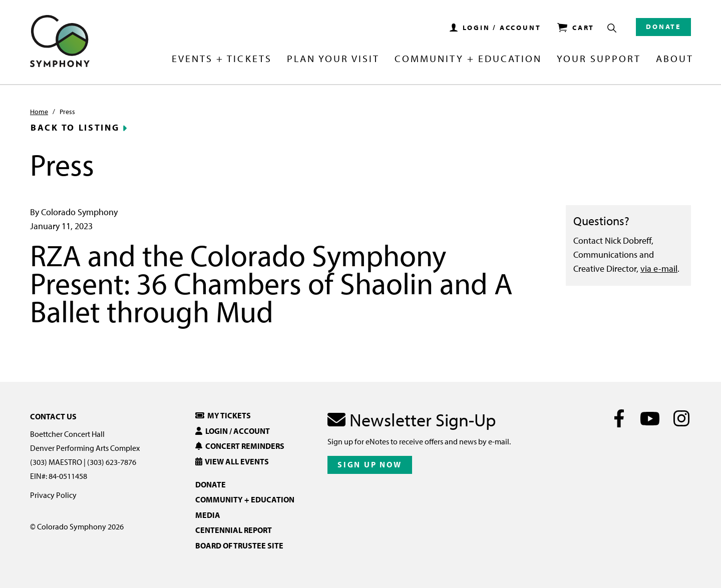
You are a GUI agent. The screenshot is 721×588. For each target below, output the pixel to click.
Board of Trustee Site (239, 545)
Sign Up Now (370, 464)
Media (208, 515)
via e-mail (659, 268)
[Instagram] (681, 418)
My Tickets (223, 415)
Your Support (599, 59)
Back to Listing (75, 128)
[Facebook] (619, 418)
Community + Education (468, 59)
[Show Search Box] (612, 28)
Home (39, 112)
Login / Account (233, 431)
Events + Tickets (222, 59)
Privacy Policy (53, 495)
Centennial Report (234, 530)
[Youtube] (650, 418)
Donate (663, 27)
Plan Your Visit (333, 59)
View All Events (232, 461)
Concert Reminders (240, 446)
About (675, 59)
